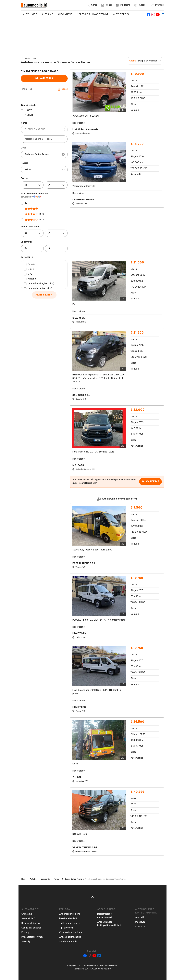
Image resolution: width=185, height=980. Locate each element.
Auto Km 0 (47, 15)
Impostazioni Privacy (32, 937)
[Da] (32, 185)
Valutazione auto (68, 942)
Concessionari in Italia (71, 933)
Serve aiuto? (28, 919)
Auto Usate (30, 15)
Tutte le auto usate (70, 923)
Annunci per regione (70, 914)
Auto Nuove (65, 15)
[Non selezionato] (44, 170)
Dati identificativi (31, 923)
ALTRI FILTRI (44, 295)
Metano (32, 279)
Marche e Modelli (68, 919)
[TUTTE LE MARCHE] (44, 130)
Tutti (27, 203)
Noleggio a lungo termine (93, 15)
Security (26, 942)
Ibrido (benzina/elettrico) (41, 284)
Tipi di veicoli (66, 928)
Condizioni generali (31, 928)
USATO (29, 111)
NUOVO (29, 115)
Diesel (31, 269)
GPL (30, 274)
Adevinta (140, 927)
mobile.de (140, 922)
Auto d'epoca (121, 15)
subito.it (140, 918)
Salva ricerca (44, 78)
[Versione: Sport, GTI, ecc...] (44, 139)
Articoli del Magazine (70, 937)
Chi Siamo (27, 914)
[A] (56, 185)
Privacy (25, 933)
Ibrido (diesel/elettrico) (40, 289)
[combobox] (44, 154)
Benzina (32, 264)
